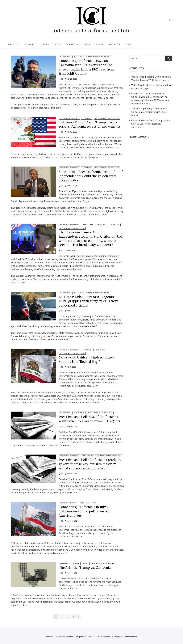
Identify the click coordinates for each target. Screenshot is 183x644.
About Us (34, 44)
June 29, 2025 (71, 427)
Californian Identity (68, 503)
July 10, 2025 (71, 186)
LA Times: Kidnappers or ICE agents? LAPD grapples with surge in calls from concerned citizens (88, 301)
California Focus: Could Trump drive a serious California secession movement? (90, 124)
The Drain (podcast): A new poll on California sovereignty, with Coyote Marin (150, 112)
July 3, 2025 (70, 311)
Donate (150, 44)
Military (76, 563)
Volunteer (136, 44)
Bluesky (122, 44)
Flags (82, 503)
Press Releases (79, 413)
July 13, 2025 (71, 132)
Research (50, 44)
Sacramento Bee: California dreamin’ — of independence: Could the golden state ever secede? (91, 176)
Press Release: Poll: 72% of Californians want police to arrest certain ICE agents (89, 419)
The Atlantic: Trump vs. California (85, 568)
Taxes (85, 563)
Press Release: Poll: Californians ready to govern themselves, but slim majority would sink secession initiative (90, 464)
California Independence (69, 118)
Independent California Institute (92, 30)
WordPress (105, 637)
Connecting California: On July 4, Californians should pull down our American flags (84, 511)
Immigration (65, 57)
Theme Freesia (93, 637)
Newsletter (93, 44)
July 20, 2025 (71, 79)
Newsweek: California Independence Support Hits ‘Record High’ (87, 359)
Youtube (108, 44)
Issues (65, 44)
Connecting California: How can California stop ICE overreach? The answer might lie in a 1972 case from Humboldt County (86, 67)
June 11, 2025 (71, 573)
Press (78, 44)
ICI (61, 79)
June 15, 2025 (71, 521)
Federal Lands (88, 225)
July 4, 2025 (70, 250)
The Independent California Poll (98, 57)
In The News (78, 57)
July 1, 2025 (70, 367)
